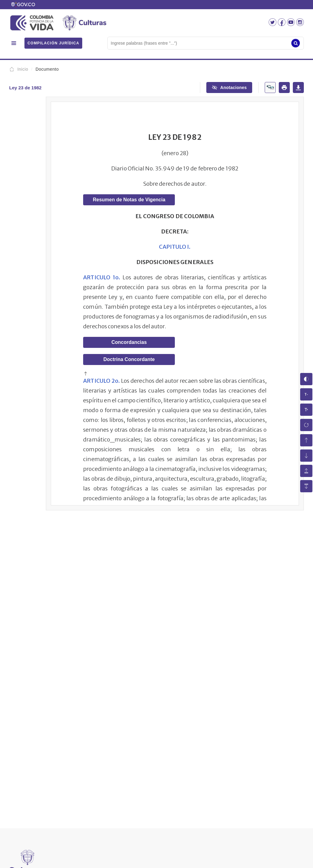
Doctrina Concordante (129, 359)
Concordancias (129, 342)
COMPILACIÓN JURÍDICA (53, 43)
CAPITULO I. (175, 247)
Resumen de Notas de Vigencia (129, 200)
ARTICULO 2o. (101, 381)
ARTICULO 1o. (102, 277)
